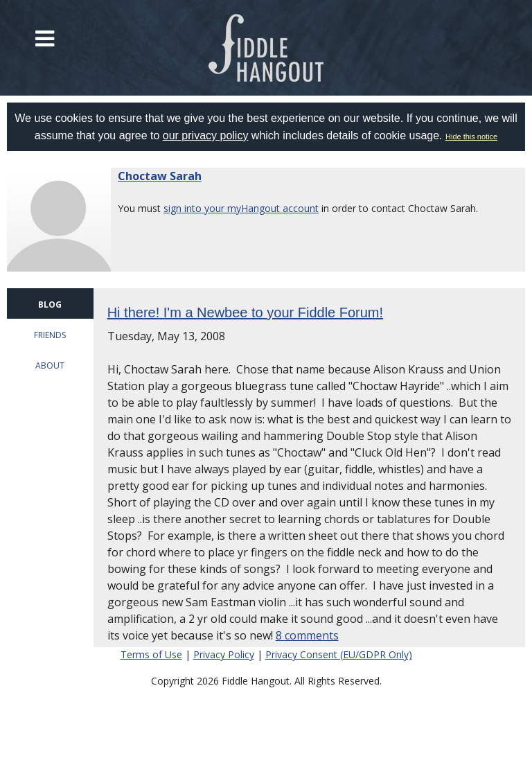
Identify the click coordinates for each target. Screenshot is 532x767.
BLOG (50, 305)
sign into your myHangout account (241, 208)
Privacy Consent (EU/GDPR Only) (339, 654)
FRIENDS (50, 335)
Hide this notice (471, 136)
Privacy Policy (224, 654)
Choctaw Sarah (160, 176)
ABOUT (50, 365)
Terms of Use (151, 654)
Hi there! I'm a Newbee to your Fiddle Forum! (245, 312)
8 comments (307, 635)
